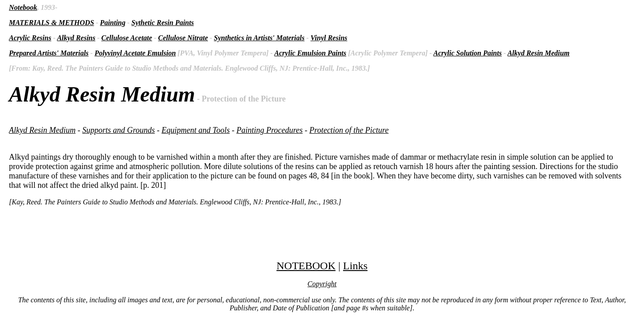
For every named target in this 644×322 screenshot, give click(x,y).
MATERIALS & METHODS (51, 23)
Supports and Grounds (119, 130)
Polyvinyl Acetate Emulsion (135, 53)
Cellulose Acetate (127, 38)
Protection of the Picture (349, 130)
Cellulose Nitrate (183, 38)
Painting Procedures (270, 130)
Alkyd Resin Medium (539, 53)
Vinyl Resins (329, 38)
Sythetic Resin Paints (163, 23)
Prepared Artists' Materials (49, 53)
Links (355, 266)
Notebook (23, 7)
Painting (113, 23)
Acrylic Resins (30, 38)
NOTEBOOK (306, 266)
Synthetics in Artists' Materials (259, 38)
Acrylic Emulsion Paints (310, 53)
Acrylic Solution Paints (468, 53)
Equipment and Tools (195, 130)
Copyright (322, 284)
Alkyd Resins (76, 38)
